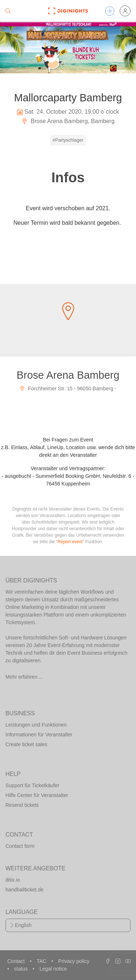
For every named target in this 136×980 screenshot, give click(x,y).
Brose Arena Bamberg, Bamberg (68, 121)
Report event (70, 542)
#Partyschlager (68, 140)
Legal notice (53, 969)
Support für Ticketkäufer (32, 785)
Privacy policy (74, 961)
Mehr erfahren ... (24, 677)
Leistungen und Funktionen (36, 725)
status (22, 969)
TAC (42, 961)
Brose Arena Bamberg (68, 375)
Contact (17, 961)
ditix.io (13, 880)
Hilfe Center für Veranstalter (37, 795)
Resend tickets (22, 805)
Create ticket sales (26, 744)
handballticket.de (24, 890)
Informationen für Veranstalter (39, 735)
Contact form (20, 846)
